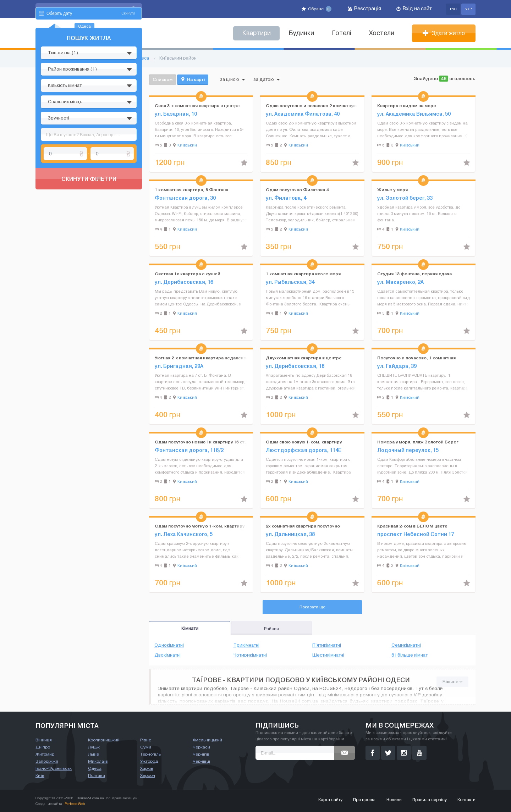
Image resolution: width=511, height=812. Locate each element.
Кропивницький (104, 740)
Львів (94, 754)
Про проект (364, 800)
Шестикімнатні (328, 655)
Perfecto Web (75, 804)
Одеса (95, 768)
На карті (193, 79)
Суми (146, 747)
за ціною (233, 79)
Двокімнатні (167, 655)
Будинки (301, 33)
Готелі (342, 33)
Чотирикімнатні (250, 655)
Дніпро (43, 747)
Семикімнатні (406, 645)
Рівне (146, 740)
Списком (163, 79)
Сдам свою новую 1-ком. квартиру (304, 442)
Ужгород (149, 761)
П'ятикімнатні (327, 645)
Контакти (466, 800)
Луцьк (94, 747)
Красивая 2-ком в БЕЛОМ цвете (412, 526)
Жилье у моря (392, 190)
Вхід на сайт (414, 9)
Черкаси (201, 747)
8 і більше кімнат (410, 655)
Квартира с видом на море (407, 106)
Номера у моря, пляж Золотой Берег (418, 442)
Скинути (128, 81)
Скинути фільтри (89, 246)
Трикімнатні (246, 645)
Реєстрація (364, 9)
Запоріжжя (47, 761)
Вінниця (44, 740)
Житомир (45, 754)
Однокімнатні (169, 645)
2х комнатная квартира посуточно (303, 526)
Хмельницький (207, 740)
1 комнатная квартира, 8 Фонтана (191, 190)
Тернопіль (150, 754)
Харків (147, 768)
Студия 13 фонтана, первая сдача (414, 274)
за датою (267, 79)
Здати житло (444, 33)
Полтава (97, 775)
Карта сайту (330, 800)
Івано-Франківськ (54, 768)
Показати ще (312, 607)
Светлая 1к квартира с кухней (188, 274)
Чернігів (201, 754)
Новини (394, 800)
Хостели (382, 33)
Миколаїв (98, 761)
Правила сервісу (430, 800)
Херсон (148, 775)
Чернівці (201, 761)
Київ (40, 775)
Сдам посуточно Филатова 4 (297, 190)
